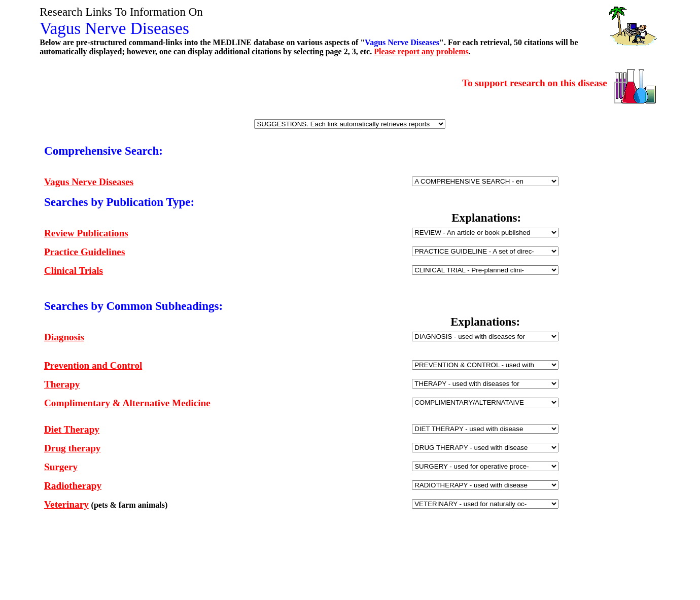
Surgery (61, 467)
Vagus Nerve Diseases (89, 182)
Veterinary (66, 504)
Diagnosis (64, 337)
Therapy (62, 384)
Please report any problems (421, 51)
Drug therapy (72, 448)
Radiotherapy (73, 486)
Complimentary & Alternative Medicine (127, 403)
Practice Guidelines (84, 252)
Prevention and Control (93, 365)
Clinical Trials (74, 271)
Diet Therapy (72, 429)
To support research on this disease (535, 83)
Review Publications (86, 233)
